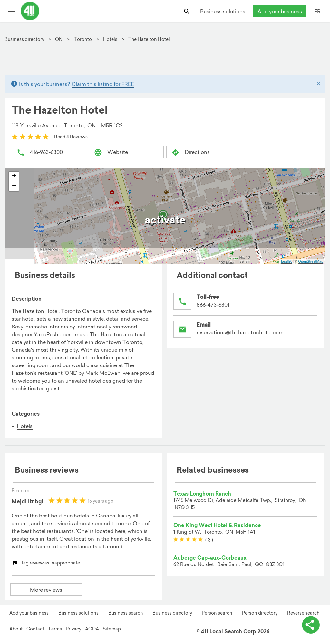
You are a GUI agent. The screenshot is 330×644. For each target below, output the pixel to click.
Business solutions (223, 11)
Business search (126, 613)
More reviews (46, 590)
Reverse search (303, 613)
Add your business (280, 11)
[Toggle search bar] (187, 11)
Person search (217, 613)
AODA (92, 629)
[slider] (30, 137)
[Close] (319, 84)
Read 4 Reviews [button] (71, 137)
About (16, 629)
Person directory (260, 613)
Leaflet (286, 261)
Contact (35, 629)
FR (317, 11)
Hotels (25, 426)
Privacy (73, 629)
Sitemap (112, 629)
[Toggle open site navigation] (11, 11)
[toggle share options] (311, 625)
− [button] (14, 186)
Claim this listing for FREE (103, 84)
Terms (55, 629)
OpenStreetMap (311, 261)
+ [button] (14, 176)
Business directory (172, 613)
